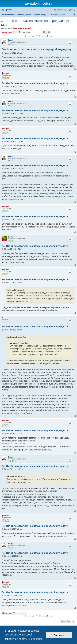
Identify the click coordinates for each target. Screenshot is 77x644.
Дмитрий (27, 28)
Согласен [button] (59, 635)
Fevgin (11, 40)
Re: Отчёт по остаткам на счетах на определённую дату (35, 83)
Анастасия (18, 28)
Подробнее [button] (36, 639)
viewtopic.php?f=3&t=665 (13, 444)
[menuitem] (8, 10)
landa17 (11, 237)
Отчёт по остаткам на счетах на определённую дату (36, 23)
